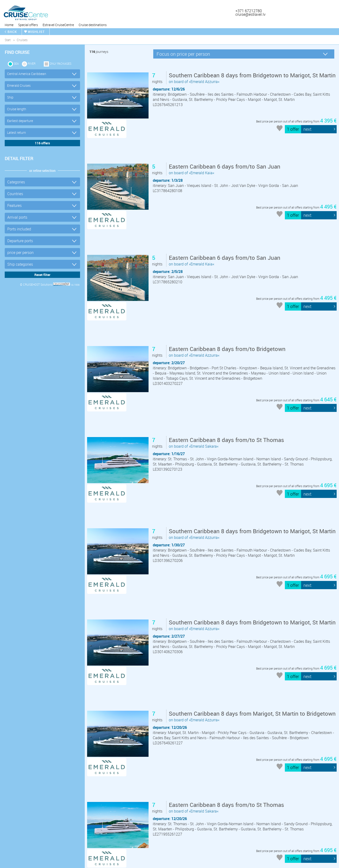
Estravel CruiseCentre (58, 25)
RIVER (32, 63)
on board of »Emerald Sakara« (227, 382)
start (8, 40)
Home (9, 25)
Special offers (28, 25)
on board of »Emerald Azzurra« (236, 93)
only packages (61, 63)
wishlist (36, 32)
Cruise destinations (93, 25)
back (12, 32)
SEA (16, 63)
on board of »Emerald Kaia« (226, 158)
